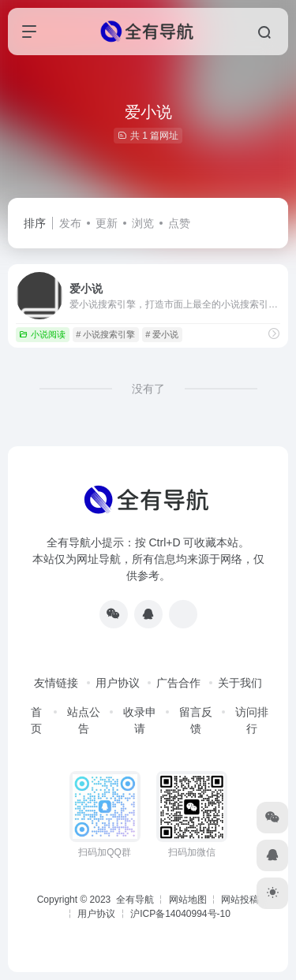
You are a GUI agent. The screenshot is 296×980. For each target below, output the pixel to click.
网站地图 (188, 900)
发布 (70, 223)
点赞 (179, 223)
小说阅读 (42, 334)
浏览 (143, 223)
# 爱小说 (162, 334)
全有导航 (136, 900)
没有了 (148, 389)
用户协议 (118, 683)
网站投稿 (240, 900)
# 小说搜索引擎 (105, 334)
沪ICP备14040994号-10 (180, 914)
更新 (107, 223)
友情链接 (56, 683)
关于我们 (240, 683)
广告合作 (178, 683)
